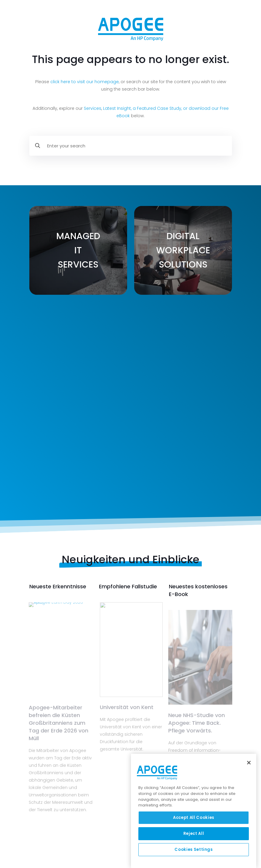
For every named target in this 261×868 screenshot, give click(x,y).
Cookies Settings (194, 850)
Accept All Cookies (194, 818)
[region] (194, 811)
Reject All (194, 834)
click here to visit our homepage (85, 82)
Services (93, 108)
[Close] (249, 763)
